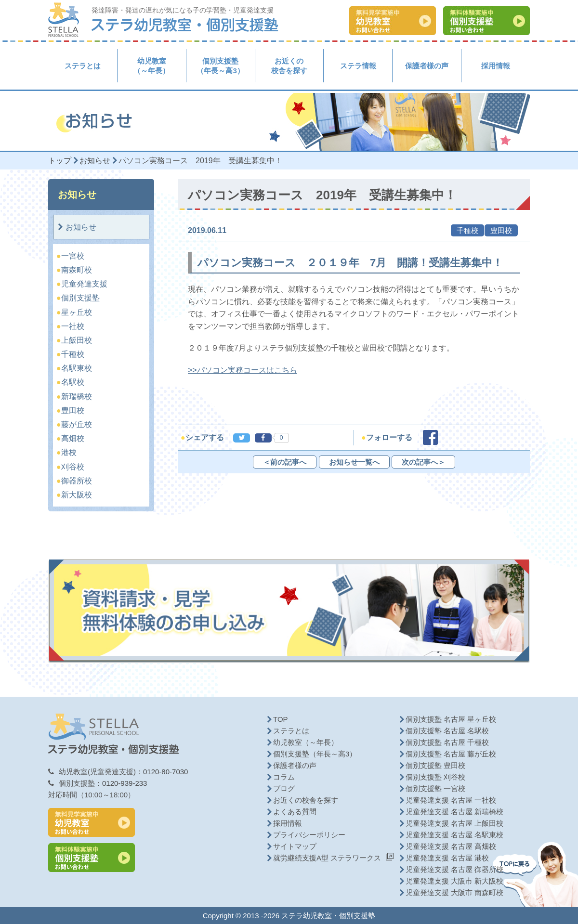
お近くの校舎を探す (289, 66)
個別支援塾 (81, 298)
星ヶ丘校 (77, 312)
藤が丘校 (77, 424)
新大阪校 (77, 495)
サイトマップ (295, 846)
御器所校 (77, 481)
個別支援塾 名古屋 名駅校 (447, 731)
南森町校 (77, 270)
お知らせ (81, 227)
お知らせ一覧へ (354, 462)
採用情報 (496, 66)
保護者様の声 (427, 66)
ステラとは (83, 66)
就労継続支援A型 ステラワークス (327, 858)
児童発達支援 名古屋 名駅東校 (454, 835)
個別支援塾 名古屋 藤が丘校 (451, 754)
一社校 (73, 326)
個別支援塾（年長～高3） (220, 66)
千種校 (73, 354)
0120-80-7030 (165, 772)
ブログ (284, 788)
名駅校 (73, 382)
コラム (284, 777)
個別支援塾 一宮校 (435, 788)
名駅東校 (77, 368)
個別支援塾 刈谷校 (435, 777)
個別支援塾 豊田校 (435, 765)
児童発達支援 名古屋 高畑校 (451, 846)
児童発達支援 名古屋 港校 (447, 858)
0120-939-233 (125, 783)
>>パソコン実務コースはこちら (243, 370)
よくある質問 (295, 812)
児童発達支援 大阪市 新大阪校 (454, 881)
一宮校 (73, 256)
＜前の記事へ (285, 462)
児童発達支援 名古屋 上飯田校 (454, 823)
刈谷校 (73, 467)
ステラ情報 (358, 66)
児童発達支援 (85, 284)
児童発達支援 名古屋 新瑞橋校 (454, 812)
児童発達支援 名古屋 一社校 (451, 800)
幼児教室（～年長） (151, 66)
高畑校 (73, 438)
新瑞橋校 (77, 397)
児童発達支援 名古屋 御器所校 (454, 869)
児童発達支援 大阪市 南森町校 (454, 892)
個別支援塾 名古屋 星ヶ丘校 (451, 719)
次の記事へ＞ (423, 462)
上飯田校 (77, 340)
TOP (281, 719)
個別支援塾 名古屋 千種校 (447, 742)
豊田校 (73, 410)
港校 (69, 452)
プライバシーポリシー (309, 835)
